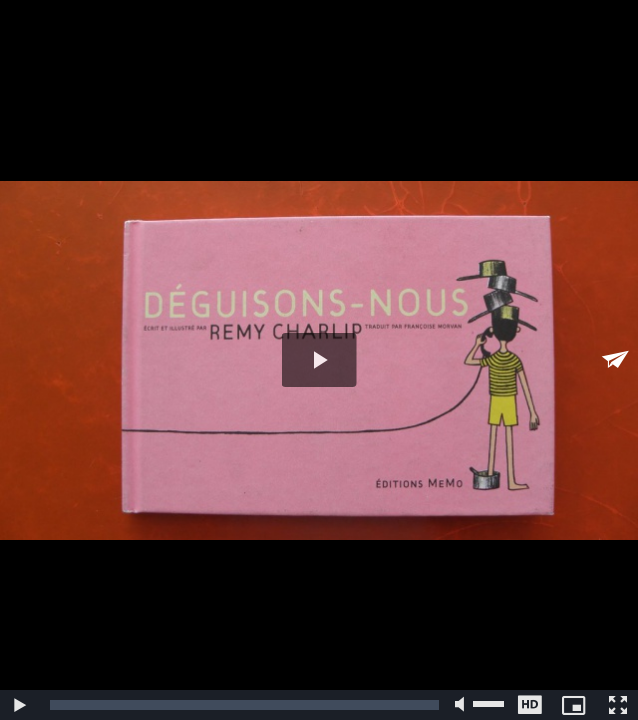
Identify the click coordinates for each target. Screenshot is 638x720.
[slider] (244, 705)
